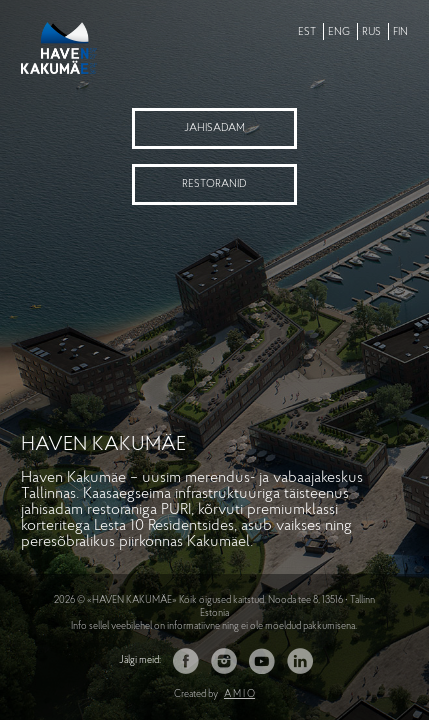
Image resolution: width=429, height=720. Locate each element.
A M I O (239, 694)
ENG (339, 32)
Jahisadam (214, 128)
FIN (400, 32)
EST (307, 32)
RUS (371, 32)
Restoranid (214, 184)
